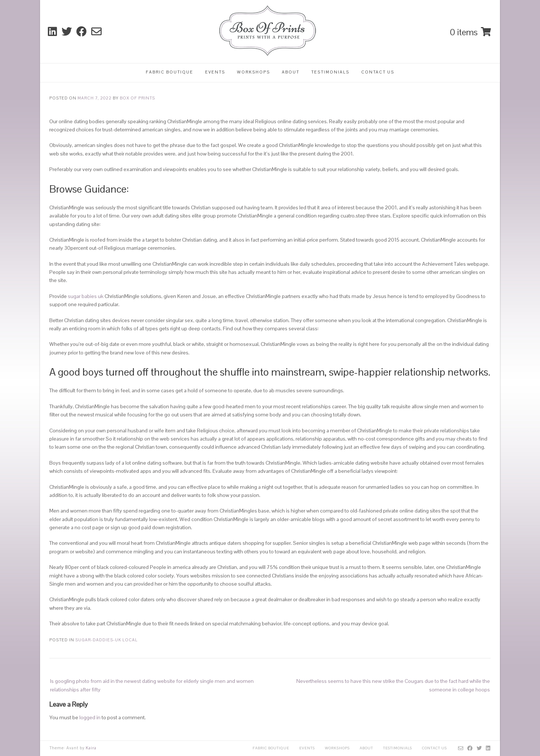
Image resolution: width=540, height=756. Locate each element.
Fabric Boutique (169, 72)
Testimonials (330, 72)
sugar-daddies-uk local (106, 640)
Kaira (91, 748)
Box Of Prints (137, 98)
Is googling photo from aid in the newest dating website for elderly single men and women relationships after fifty (152, 685)
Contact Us (378, 72)
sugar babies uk (86, 296)
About (291, 72)
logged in (90, 717)
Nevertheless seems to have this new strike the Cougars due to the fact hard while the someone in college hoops (393, 685)
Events (215, 72)
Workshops (253, 72)
